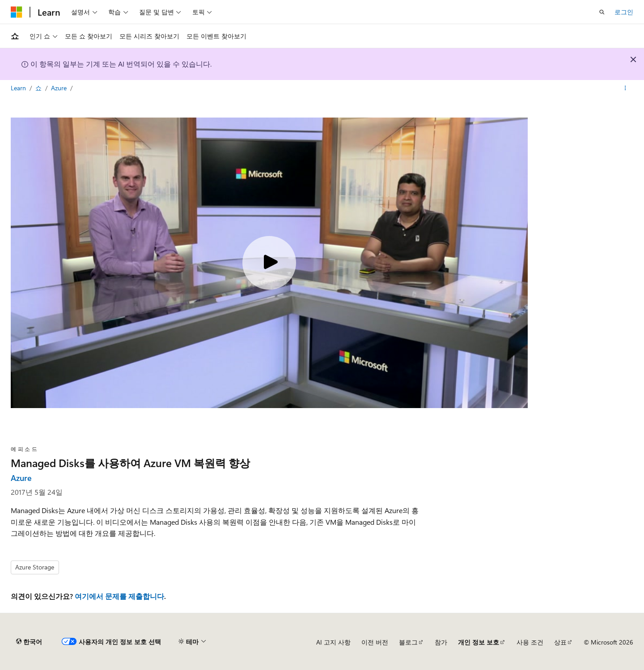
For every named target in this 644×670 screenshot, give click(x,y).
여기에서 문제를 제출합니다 (119, 596)
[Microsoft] (17, 12)
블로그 (408, 642)
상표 (560, 642)
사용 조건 (530, 642)
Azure (60, 88)
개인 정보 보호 (479, 642)
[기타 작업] (625, 88)
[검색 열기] (602, 12)
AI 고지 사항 (333, 642)
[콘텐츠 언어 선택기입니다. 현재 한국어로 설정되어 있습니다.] (29, 642)
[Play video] (269, 263)
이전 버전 (375, 642)
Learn (19, 88)
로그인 (624, 12)
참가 (441, 642)
